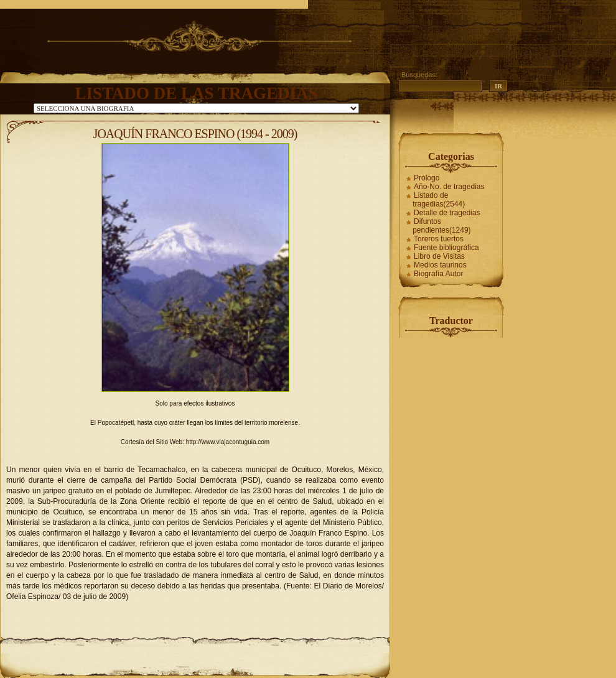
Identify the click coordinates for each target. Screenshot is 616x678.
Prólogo (427, 178)
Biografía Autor (438, 274)
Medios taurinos (440, 265)
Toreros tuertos (439, 239)
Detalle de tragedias (447, 213)
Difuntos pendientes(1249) (441, 226)
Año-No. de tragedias (449, 187)
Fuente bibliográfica (446, 248)
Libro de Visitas (439, 256)
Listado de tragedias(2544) (439, 200)
